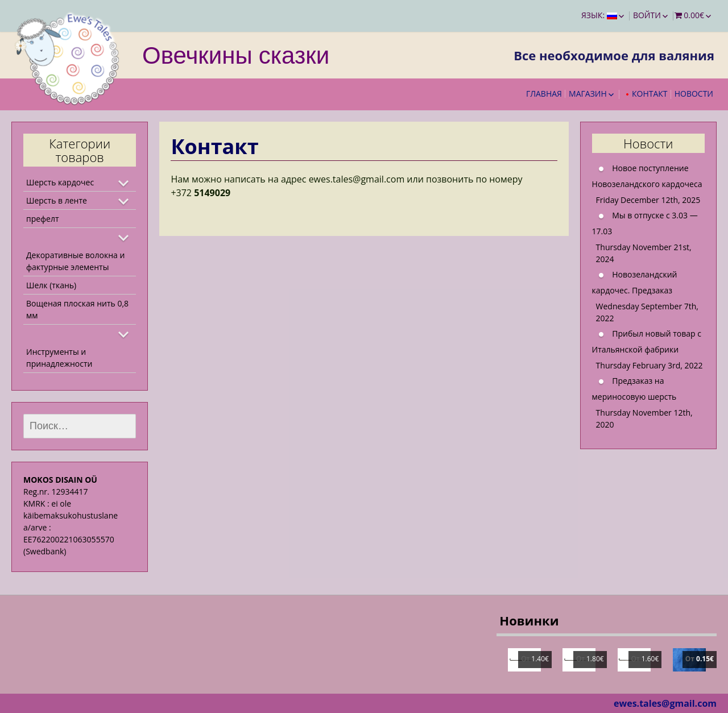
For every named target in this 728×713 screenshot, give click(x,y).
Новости (694, 94)
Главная (544, 94)
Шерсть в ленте (57, 200)
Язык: (599, 15)
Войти (647, 15)
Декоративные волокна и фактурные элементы (75, 261)
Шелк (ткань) (51, 285)
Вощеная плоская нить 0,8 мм (77, 309)
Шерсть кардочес (60, 182)
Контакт (650, 94)
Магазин (588, 94)
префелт (43, 219)
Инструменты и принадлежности (59, 358)
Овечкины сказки (236, 54)
